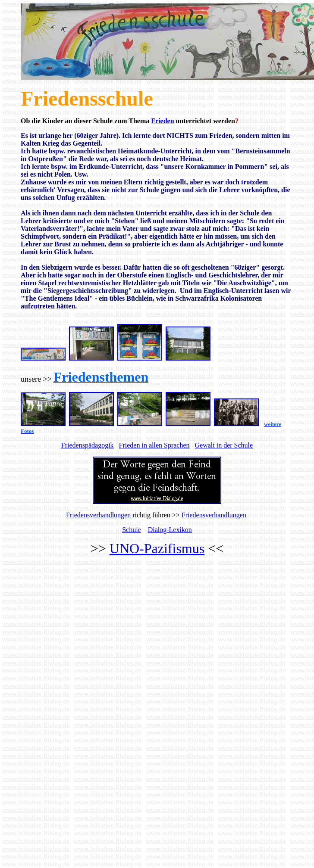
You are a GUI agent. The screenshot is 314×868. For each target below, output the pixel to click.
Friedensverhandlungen (98, 515)
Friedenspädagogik (88, 445)
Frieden (162, 121)
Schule (132, 530)
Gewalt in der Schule (224, 445)
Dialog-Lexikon (170, 530)
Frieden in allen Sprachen (154, 445)
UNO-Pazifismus (157, 548)
